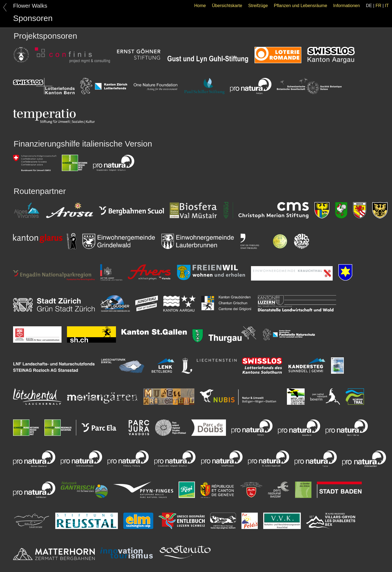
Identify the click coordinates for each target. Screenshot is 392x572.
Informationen (347, 6)
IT (387, 6)
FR (378, 6)
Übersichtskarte (227, 6)
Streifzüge (258, 6)
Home (200, 6)
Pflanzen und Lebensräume (301, 6)
